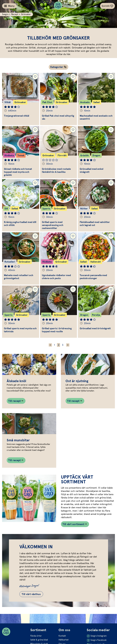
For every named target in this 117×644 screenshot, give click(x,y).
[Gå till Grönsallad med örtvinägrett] (96, 312)
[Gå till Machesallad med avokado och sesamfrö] (96, 99)
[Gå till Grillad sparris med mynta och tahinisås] (21, 312)
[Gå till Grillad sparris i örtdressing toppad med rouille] (59, 312)
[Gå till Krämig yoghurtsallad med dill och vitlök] (21, 205)
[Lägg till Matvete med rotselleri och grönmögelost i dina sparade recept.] (35, 236)
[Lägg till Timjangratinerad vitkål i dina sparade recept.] (35, 77)
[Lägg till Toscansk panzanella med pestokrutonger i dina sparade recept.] (111, 236)
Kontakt (62, 636)
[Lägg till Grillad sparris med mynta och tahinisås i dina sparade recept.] (35, 289)
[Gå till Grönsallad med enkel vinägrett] (96, 152)
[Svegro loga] (58, 6)
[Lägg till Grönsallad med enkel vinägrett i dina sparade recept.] (111, 130)
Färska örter (36, 636)
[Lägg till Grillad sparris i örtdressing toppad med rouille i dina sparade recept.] (73, 289)
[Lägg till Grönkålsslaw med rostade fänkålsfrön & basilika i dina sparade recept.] (73, 130)
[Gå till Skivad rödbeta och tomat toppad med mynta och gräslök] (21, 152)
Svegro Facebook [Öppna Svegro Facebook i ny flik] (97, 640)
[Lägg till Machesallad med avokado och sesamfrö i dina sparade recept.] (111, 77)
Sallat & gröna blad (39, 640)
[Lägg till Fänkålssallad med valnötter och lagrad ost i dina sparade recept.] (111, 183)
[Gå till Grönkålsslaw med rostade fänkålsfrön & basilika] (59, 152)
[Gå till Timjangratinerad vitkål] (21, 99)
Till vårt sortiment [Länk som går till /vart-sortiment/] (73, 524)
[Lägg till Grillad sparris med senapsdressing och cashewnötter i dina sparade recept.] (73, 183)
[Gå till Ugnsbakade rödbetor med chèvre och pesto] (59, 258)
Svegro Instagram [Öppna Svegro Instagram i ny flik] (97, 636)
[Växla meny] (9, 6)
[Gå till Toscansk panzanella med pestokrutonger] (96, 258)
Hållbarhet (64, 640)
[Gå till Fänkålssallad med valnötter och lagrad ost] (96, 205)
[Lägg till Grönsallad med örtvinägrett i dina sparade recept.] (111, 289)
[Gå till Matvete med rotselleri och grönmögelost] (21, 258)
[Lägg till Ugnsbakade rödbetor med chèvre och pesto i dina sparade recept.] (73, 236)
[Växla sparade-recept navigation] (107, 6)
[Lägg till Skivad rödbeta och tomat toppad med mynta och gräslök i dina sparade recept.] (35, 130)
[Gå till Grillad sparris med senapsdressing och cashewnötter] (59, 205)
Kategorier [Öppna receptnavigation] (57, 67)
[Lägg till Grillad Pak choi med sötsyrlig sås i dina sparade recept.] (73, 77)
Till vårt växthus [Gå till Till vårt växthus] (31, 594)
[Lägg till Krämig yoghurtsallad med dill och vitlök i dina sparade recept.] (35, 183)
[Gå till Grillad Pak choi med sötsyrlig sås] (59, 99)
